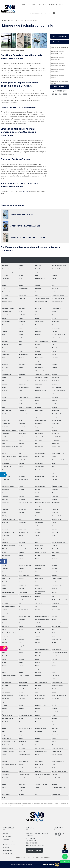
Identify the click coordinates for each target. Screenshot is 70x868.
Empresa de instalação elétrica (58, 77)
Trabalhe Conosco (36, 13)
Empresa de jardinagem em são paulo (60, 83)
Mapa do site (8, 853)
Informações (13, 20)
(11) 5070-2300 (60, 91)
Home (24, 4)
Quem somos (32, 4)
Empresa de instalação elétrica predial (58, 59)
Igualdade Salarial (55, 4)
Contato (48, 13)
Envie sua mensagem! (34, 850)
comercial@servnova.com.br (35, 845)
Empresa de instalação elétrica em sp (58, 71)
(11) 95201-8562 (60, 94)
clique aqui (25, 192)
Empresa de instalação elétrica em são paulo (58, 65)
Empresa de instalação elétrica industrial (58, 53)
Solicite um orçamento (60, 36)
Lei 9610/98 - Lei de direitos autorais (42, 805)
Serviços (42, 4)
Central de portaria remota (59, 47)
